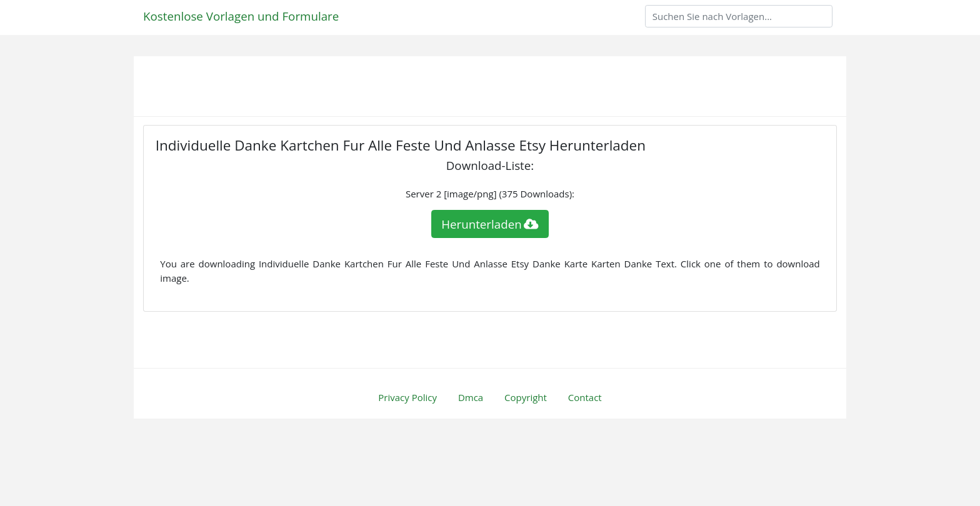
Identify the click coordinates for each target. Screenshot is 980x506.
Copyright (526, 397)
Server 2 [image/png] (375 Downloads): (490, 194)
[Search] (739, 16)
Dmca (471, 397)
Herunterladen (490, 224)
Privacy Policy (407, 397)
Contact (585, 397)
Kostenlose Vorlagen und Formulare (241, 16)
